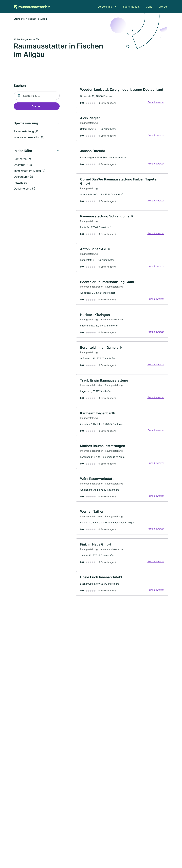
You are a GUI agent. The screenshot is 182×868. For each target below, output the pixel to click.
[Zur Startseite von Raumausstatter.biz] (32, 7)
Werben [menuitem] (164, 7)
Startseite (19, 19)
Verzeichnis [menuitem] (105, 7)
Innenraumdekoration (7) (29, 137)
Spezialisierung (26, 123)
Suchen (37, 106)
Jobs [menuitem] (149, 7)
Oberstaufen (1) (23, 177)
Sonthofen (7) (22, 159)
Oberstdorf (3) (23, 165)
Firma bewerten (156, 103)
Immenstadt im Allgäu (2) (29, 171)
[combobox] (37, 96)
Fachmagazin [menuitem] (131, 7)
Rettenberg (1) (23, 183)
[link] (122, 96)
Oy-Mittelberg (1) (24, 189)
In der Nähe (23, 151)
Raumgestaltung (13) (27, 131)
